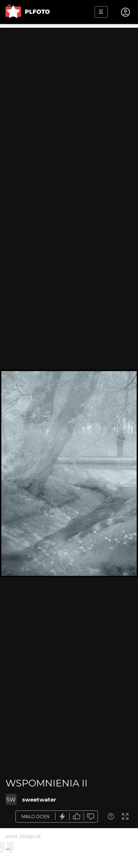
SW (11, 800)
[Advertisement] (69, 97)
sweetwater (39, 800)
